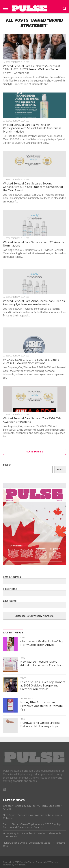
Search (7, 464)
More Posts (34, 452)
